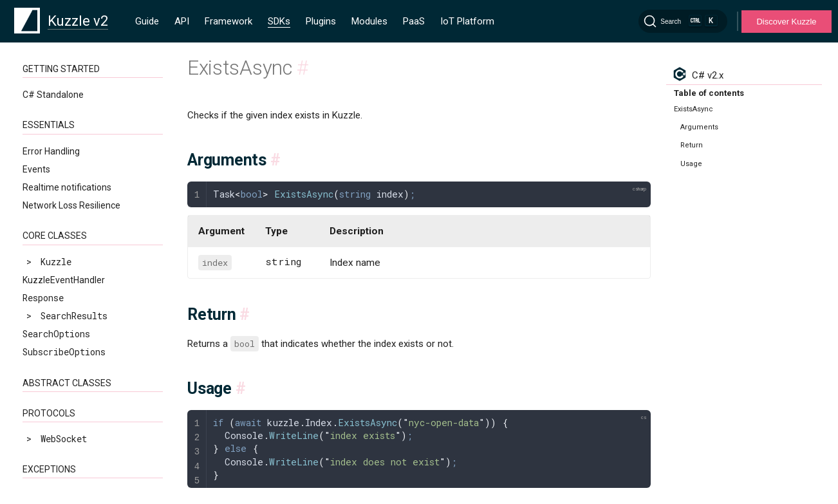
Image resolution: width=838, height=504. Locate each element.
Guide (147, 21)
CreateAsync (61, 332)
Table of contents (709, 93)
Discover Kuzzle (786, 22)
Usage (691, 164)
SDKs (279, 21)
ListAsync (56, 387)
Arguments (699, 127)
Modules (369, 21)
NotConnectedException (77, 203)
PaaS (414, 21)
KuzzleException (61, 130)
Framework (228, 21)
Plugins (321, 21)
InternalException (66, 185)
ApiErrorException (66, 149)
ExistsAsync (61, 369)
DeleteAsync (61, 350)
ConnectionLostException (82, 167)
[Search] (683, 21)
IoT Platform (467, 21)
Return (692, 145)
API (182, 21)
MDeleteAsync (64, 405)
